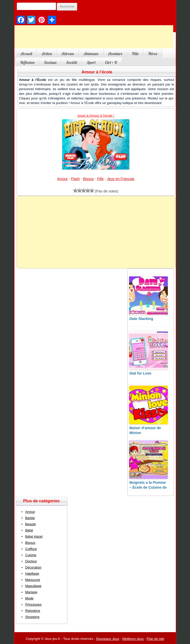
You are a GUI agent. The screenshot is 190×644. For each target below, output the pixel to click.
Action (47, 54)
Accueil (26, 54)
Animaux (91, 54)
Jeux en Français (121, 179)
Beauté (31, 524)
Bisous (89, 179)
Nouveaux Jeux (108, 639)
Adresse (68, 54)
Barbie (30, 518)
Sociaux (50, 62)
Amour (62, 179)
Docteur (31, 561)
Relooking (33, 611)
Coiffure (31, 549)
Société (72, 62)
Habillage (32, 574)
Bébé (29, 530)
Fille (135, 54)
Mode (30, 598)
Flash (75, 179)
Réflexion (27, 62)
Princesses (34, 604)
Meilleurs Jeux (133, 639)
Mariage (31, 592)
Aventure (115, 54)
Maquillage (33, 586)
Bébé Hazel (34, 536)
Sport (91, 62)
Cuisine (31, 555)
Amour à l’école (97, 72)
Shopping (32, 617)
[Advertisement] (96, 232)
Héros (153, 54)
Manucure (33, 580)
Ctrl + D (111, 62)
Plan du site (155, 639)
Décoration (33, 567)
